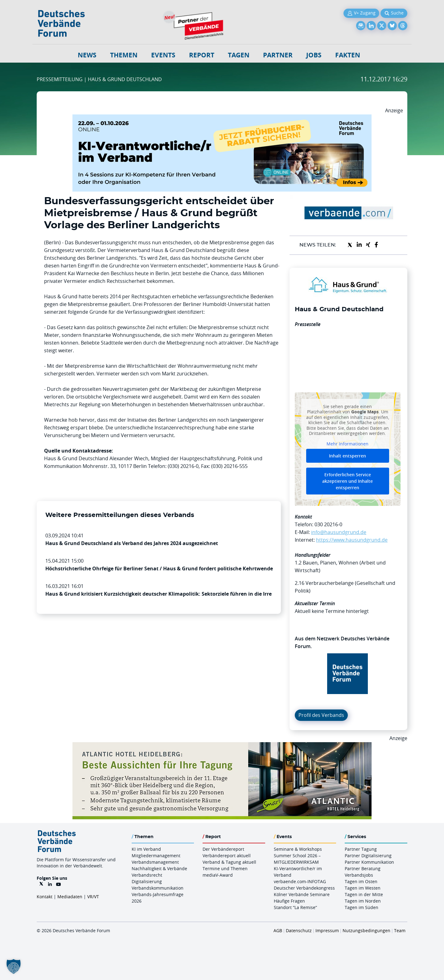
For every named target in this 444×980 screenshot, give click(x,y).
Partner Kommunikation (369, 862)
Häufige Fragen (289, 901)
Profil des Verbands (321, 715)
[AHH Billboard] (222, 746)
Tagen (239, 55)
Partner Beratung (363, 868)
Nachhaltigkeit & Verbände (159, 868)
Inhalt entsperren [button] (347, 456)
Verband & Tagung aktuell (229, 862)
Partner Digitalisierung (368, 856)
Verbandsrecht (147, 875)
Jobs (314, 55)
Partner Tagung (361, 849)
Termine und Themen (225, 868)
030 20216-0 (328, 524)
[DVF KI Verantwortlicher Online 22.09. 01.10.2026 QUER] (222, 118)
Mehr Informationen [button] (347, 444)
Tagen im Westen (363, 888)
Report (202, 55)
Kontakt (45, 897)
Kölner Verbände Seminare (302, 894)
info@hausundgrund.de (339, 532)
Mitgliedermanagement (156, 856)
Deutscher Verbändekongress (304, 888)
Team (400, 930)
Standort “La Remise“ (295, 907)
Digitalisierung (147, 881)
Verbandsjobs (359, 875)
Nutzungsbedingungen (366, 930)
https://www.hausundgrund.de (352, 540)
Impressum (327, 930)
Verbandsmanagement (155, 862)
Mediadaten (70, 897)
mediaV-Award (218, 875)
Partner (278, 55)
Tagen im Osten (361, 881)
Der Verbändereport (223, 849)
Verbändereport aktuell (227, 856)
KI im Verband (146, 849)
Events (163, 55)
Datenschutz (299, 930)
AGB (278, 930)
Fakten (348, 55)
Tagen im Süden (362, 907)
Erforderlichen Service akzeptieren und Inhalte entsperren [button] (347, 481)
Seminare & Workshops (298, 849)
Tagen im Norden (363, 901)
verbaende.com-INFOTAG (300, 881)
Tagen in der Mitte (364, 894)
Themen (124, 55)
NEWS (87, 55)
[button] (14, 966)
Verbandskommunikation (158, 888)
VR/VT (93, 897)
